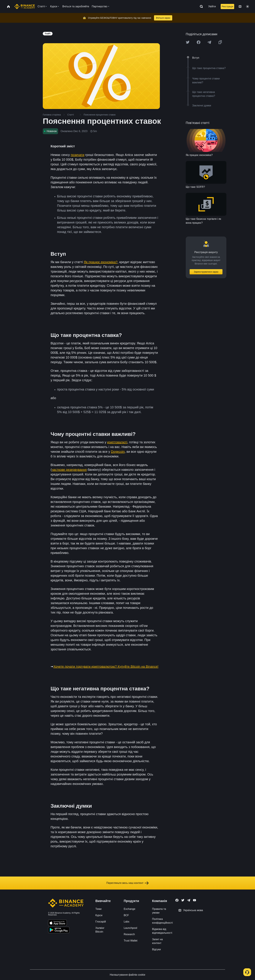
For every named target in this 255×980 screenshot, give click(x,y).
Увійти (212, 6)
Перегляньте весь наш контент (127, 883)
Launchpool (131, 928)
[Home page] (25, 6)
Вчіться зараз (163, 18)
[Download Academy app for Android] (59, 930)
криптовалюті (117, 442)
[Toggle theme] (248, 6)
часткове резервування (69, 470)
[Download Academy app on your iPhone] (57, 923)
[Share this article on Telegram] (209, 42)
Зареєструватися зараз (206, 272)
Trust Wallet (131, 941)
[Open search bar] (200, 6)
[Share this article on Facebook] (199, 42)
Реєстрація (227, 6)
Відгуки (156, 949)
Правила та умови (159, 911)
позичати (78, 155)
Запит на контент (157, 941)
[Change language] (240, 6)
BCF (126, 915)
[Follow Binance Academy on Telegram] (189, 900)
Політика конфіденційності (162, 921)
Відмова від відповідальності (162, 931)
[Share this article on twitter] (188, 42)
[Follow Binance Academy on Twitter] (183, 900)
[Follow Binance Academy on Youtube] (195, 900)
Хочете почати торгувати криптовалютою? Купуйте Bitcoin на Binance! (106, 666)
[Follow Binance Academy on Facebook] (177, 900)
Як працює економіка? (101, 262)
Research (129, 934)
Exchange (130, 909)
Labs (127, 922)
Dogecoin (118, 452)
